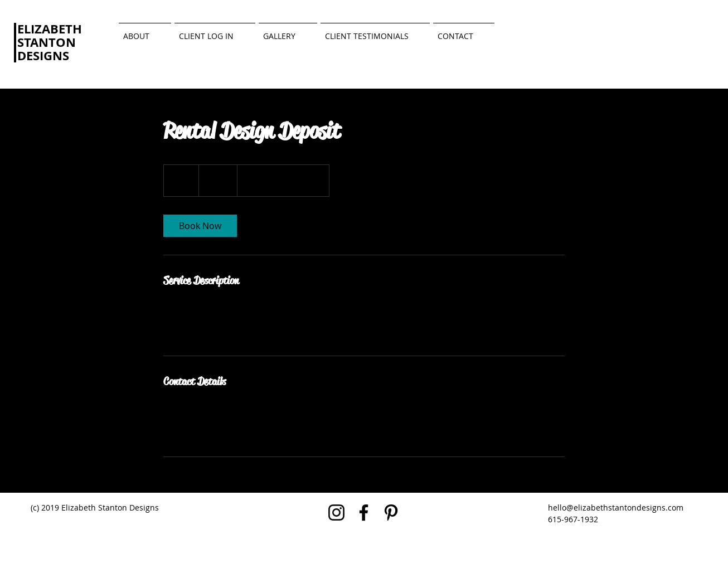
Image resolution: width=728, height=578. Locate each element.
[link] (200, 226)
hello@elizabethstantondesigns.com (616, 507)
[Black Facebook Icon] (364, 513)
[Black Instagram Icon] (336, 513)
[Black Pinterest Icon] (391, 513)
